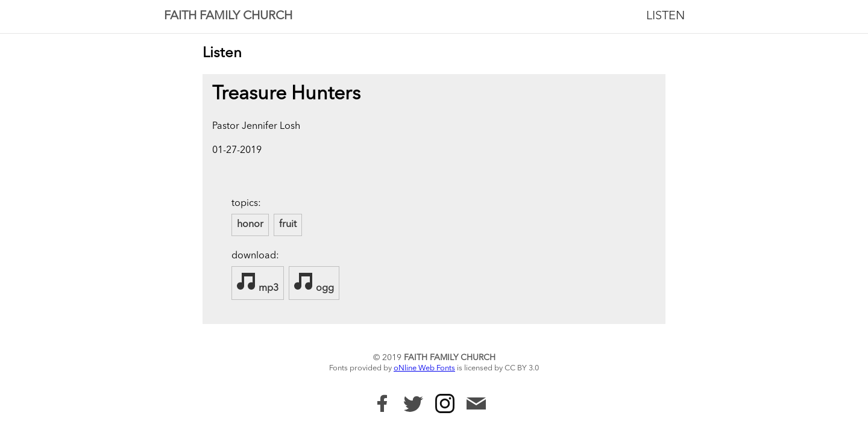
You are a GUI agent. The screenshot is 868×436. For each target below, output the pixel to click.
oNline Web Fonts (424, 368)
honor (250, 225)
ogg (314, 282)
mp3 (258, 282)
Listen (665, 16)
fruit (288, 225)
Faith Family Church (228, 16)
